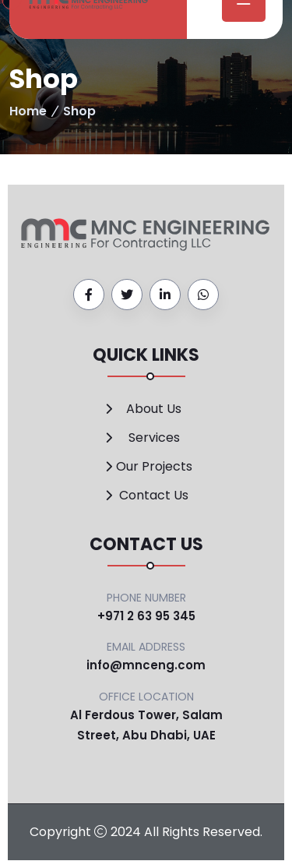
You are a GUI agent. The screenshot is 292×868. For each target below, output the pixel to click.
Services (154, 438)
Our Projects (154, 466)
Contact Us (154, 495)
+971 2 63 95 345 (146, 616)
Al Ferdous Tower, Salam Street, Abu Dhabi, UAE (146, 725)
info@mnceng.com (146, 665)
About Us (154, 409)
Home (28, 111)
